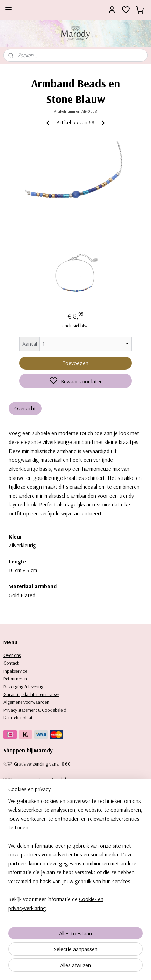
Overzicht (25, 408)
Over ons (12, 655)
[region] (75, 858)
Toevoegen (76, 363)
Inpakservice (15, 671)
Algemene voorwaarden (26, 702)
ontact (12, 663)
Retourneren (15, 679)
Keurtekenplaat (18, 718)
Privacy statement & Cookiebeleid (35, 710)
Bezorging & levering (23, 687)
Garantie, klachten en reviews (31, 694)
